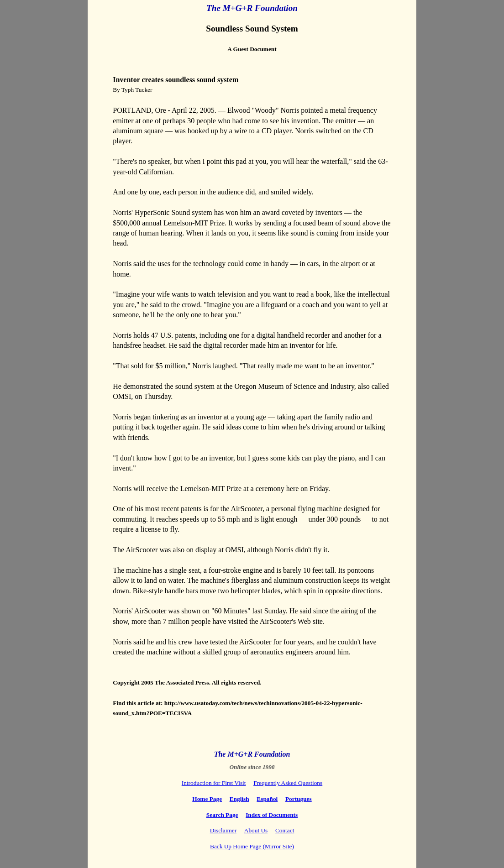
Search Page (222, 815)
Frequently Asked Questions (288, 783)
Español (267, 799)
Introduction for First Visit (214, 783)
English (239, 799)
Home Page (207, 799)
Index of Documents (272, 815)
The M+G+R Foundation (252, 8)
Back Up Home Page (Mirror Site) (252, 846)
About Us (256, 830)
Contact (285, 830)
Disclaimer (223, 830)
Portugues (299, 799)
